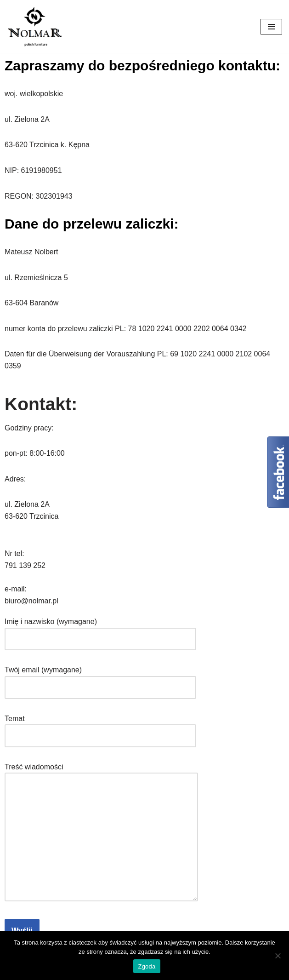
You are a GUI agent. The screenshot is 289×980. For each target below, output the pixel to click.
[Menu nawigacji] (271, 27)
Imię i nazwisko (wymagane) (100, 630)
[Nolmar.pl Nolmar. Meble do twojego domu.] (34, 26)
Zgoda (147, 966)
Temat (100, 727)
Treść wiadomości (101, 833)
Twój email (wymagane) (100, 679)
